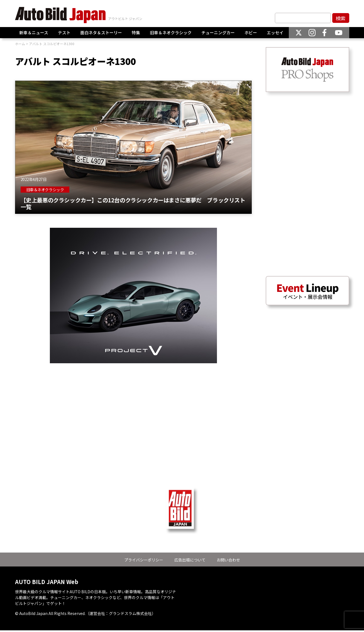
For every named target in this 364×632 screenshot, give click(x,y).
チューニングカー (218, 32)
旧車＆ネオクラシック (171, 32)
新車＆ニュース (34, 32)
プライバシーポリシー (144, 560)
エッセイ (275, 32)
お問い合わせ (228, 560)
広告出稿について (190, 560)
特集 (136, 32)
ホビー (251, 32)
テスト (64, 32)
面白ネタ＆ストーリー (101, 32)
